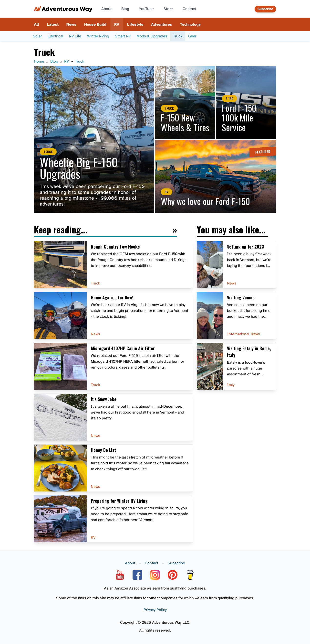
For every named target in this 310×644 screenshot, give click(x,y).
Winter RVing (98, 36)
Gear (192, 36)
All (36, 24)
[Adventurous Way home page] (63, 9)
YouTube (146, 9)
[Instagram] (155, 575)
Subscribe (265, 9)
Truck (178, 36)
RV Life (75, 36)
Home (39, 61)
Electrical (55, 36)
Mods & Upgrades (152, 36)
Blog (125, 9)
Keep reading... (61, 230)
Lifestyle (135, 24)
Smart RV (123, 36)
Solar (37, 36)
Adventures (162, 24)
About (106, 9)
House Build (95, 24)
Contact (189, 9)
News (71, 24)
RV (117, 24)
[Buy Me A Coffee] (190, 575)
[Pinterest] (173, 575)
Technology (190, 24)
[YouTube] (120, 575)
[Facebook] (137, 575)
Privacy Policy (155, 610)
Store (168, 9)
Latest (53, 24)
